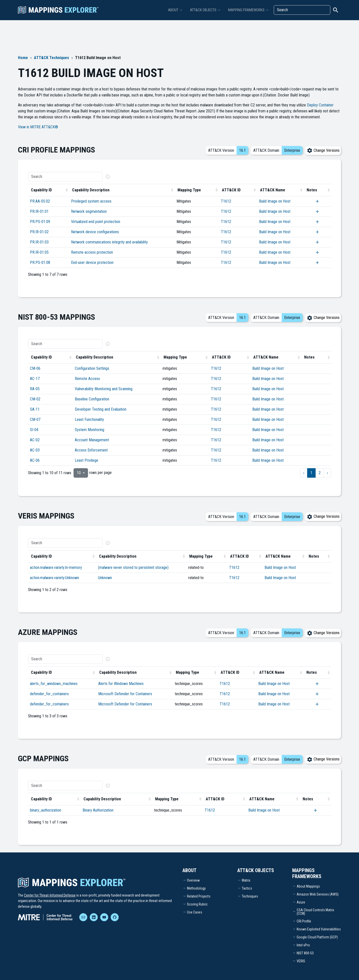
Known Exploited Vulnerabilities (319, 929)
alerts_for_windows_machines (54, 684)
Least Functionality (89, 419)
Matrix (246, 880)
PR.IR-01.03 (39, 242)
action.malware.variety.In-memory (56, 567)
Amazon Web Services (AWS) (318, 894)
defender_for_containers (49, 694)
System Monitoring (90, 430)
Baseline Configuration (92, 399)
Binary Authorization (98, 810)
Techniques (250, 896)
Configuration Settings (92, 368)
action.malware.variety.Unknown (54, 578)
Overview (193, 880)
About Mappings (308, 886)
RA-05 (35, 389)
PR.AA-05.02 (40, 201)
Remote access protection (92, 252)
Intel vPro (303, 945)
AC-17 (35, 379)
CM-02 (35, 399)
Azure (301, 902)
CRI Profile (304, 921)
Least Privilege (87, 460)
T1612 (226, 201)
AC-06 (35, 460)
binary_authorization (45, 810)
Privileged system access (91, 201)
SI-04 (34, 430)
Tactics (247, 888)
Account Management (92, 440)
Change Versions (323, 150)
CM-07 (35, 419)
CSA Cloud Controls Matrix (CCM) (315, 912)
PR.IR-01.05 (39, 252)
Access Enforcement (91, 450)
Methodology (196, 888)
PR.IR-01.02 (39, 232)
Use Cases (195, 912)
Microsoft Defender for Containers (125, 694)
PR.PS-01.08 (40, 263)
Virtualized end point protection (96, 222)
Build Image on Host (275, 201)
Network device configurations (95, 232)
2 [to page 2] (320, 473)
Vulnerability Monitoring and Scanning (104, 389)
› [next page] (327, 473)
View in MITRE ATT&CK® (38, 127)
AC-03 (35, 450)
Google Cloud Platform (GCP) (317, 937)
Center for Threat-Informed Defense (50, 895)
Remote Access (87, 379)
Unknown (105, 578)
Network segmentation (89, 211)
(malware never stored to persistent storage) (133, 567)
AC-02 (35, 440)
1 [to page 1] (311, 473)
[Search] (302, 10)
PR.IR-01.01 (39, 211)
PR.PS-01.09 (40, 222)
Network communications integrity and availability (109, 242)
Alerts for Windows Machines (121, 684)
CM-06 (35, 368)
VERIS (301, 961)
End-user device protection (92, 263)
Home (23, 58)
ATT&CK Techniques (51, 58)
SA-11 (35, 409)
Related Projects (199, 896)
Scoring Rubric (197, 904)
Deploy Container (320, 105)
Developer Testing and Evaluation (101, 409)
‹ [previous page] (304, 473)
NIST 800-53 (305, 953)
